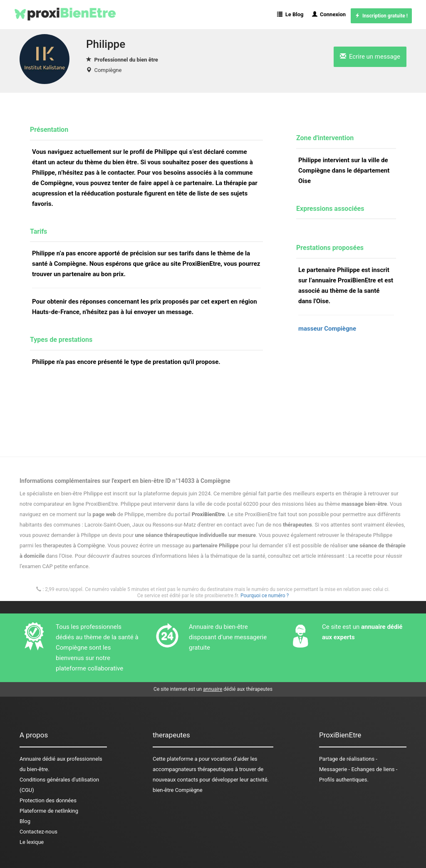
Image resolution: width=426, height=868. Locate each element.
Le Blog (290, 14)
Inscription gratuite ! (381, 16)
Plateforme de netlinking (49, 811)
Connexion (329, 14)
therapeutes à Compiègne (74, 545)
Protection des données (48, 800)
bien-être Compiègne (178, 790)
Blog (25, 821)
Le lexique (32, 842)
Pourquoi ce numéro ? (265, 596)
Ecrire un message (370, 57)
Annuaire (30, 759)
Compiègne (108, 70)
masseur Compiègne (327, 329)
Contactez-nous (38, 832)
